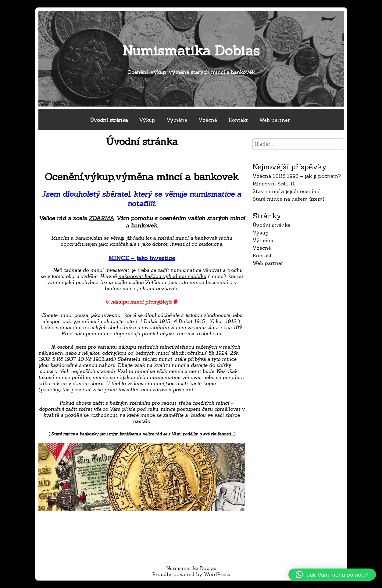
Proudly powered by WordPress (191, 574)
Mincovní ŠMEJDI (274, 184)
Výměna (177, 120)
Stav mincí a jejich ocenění (286, 191)
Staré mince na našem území (288, 199)
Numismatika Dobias (191, 50)
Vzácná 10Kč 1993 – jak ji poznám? (297, 176)
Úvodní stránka (109, 120)
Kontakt (238, 120)
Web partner (275, 120)
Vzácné (208, 120)
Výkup (147, 120)
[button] (332, 575)
